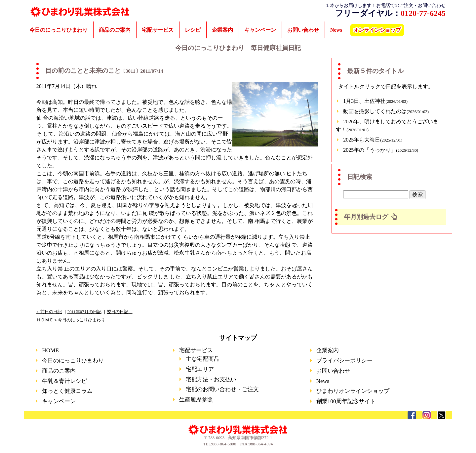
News (336, 30)
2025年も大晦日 (373, 140)
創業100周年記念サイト (346, 401)
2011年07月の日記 (84, 312)
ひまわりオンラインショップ (353, 391)
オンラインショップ (377, 30)
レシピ (193, 30)
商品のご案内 (115, 30)
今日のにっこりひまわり (59, 30)
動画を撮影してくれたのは (386, 111)
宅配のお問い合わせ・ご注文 (222, 389)
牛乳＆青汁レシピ (64, 381)
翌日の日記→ (120, 312)
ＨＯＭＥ (45, 320)
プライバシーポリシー (344, 361)
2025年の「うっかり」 (381, 150)
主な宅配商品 (203, 359)
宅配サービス (158, 30)
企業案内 (222, 30)
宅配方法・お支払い (211, 379)
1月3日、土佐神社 (375, 101)
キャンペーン (260, 30)
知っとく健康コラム (67, 391)
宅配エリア (200, 369)
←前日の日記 (49, 312)
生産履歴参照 (196, 400)
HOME (50, 350)
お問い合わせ (303, 30)
